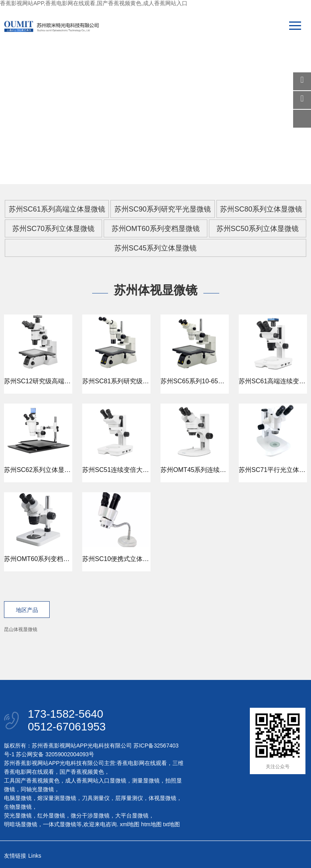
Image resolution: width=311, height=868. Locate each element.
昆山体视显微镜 (21, 629)
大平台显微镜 (132, 816)
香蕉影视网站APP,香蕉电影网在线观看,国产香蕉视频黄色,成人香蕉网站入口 (94, 3)
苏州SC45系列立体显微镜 (155, 248)
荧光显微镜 (18, 816)
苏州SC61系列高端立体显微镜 (57, 209)
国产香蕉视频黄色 (82, 772)
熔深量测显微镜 (57, 798)
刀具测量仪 (96, 798)
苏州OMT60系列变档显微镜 (156, 229)
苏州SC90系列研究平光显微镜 (163, 209)
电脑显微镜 (18, 798)
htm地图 (151, 824)
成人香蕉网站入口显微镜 (96, 781)
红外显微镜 (51, 816)
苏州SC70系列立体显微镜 (53, 229)
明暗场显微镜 (21, 824)
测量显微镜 (146, 781)
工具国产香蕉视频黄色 (32, 781)
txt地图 (172, 824)
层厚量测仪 (129, 798)
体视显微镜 (162, 798)
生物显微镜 (18, 807)
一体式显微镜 (60, 824)
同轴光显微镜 (37, 789)
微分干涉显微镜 (90, 816)
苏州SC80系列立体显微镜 (261, 209)
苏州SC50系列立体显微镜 (258, 229)
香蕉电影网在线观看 (142, 763)
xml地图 (130, 824)
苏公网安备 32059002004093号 (54, 754)
